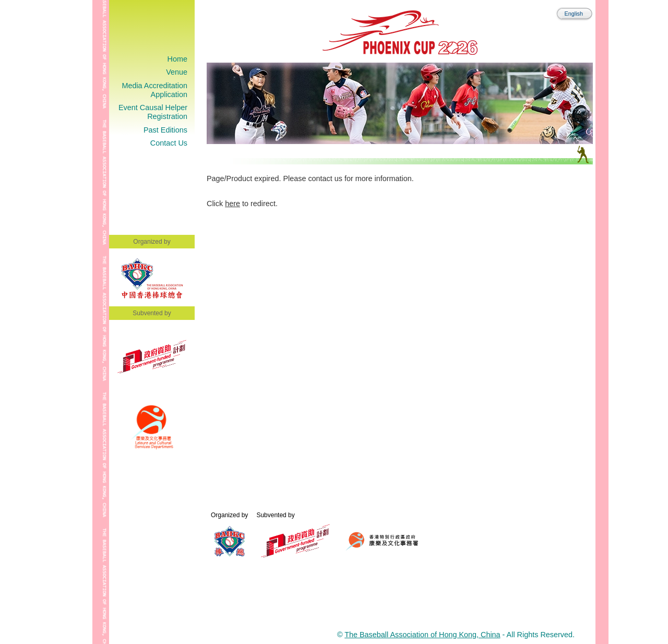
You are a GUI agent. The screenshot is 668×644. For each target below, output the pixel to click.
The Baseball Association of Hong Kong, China (422, 635)
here (232, 204)
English (574, 14)
